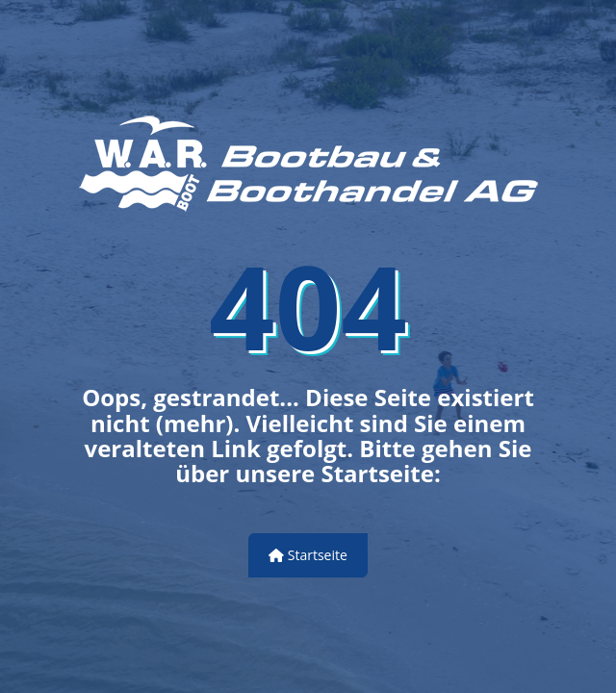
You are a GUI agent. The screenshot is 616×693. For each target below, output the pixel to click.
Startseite (308, 555)
